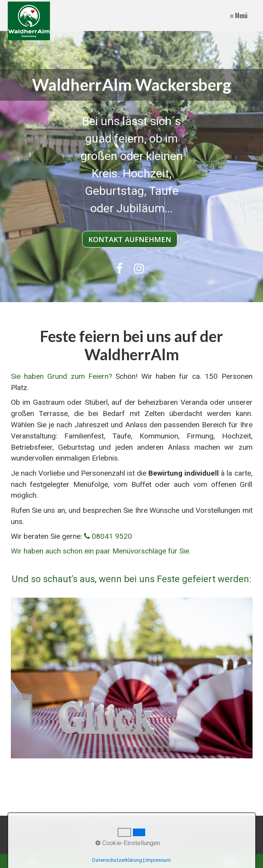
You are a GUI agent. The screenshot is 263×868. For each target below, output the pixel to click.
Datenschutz (233, 827)
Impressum (196, 827)
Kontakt (165, 827)
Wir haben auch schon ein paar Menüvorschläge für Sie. (101, 551)
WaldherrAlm (133, 827)
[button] (130, 239)
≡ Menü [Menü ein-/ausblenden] (239, 15)
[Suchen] (94, 827)
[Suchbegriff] (53, 828)
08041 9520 (112, 536)
